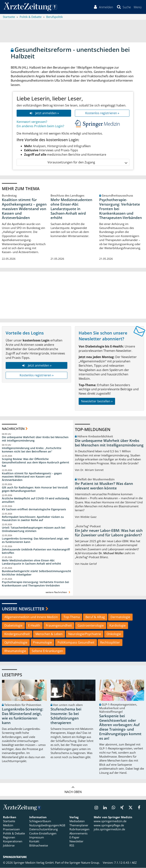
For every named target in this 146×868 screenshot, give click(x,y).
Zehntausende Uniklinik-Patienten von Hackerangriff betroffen (36, 551)
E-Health (34, 626)
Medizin (8, 825)
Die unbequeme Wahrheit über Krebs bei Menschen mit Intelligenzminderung (35, 439)
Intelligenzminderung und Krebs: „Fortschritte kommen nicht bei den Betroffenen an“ (32, 450)
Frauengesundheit (59, 626)
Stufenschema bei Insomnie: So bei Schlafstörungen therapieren (66, 716)
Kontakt (34, 842)
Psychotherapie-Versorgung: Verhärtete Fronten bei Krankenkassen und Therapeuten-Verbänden (121, 209)
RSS (72, 846)
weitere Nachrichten (58, 592)
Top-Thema (72, 617)
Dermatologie (120, 617)
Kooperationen (13, 842)
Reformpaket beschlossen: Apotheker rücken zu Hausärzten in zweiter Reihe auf (33, 519)
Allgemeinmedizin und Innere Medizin (31, 617)
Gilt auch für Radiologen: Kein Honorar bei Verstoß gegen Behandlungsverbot (35, 489)
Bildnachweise (39, 846)
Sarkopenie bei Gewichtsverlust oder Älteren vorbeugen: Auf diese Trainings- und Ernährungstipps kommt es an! (120, 727)
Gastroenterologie (91, 626)
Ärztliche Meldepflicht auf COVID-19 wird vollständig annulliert (36, 500)
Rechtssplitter (110, 643)
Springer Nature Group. (85, 863)
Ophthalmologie (16, 643)
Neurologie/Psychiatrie (85, 634)
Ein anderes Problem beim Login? (40, 126)
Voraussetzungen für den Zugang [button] (87, 163)
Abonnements (78, 834)
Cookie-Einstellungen (43, 834)
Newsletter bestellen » (97, 401)
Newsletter (76, 842)
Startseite (9, 821)
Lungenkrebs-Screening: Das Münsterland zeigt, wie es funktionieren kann (35, 540)
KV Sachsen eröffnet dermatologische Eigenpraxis (34, 509)
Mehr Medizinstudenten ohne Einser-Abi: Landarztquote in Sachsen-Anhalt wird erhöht (71, 209)
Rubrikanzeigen (79, 830)
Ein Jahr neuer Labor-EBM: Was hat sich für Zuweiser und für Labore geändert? (109, 533)
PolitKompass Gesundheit (76, 643)
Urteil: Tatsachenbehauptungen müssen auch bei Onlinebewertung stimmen (34, 530)
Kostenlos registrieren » (102, 113)
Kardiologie (118, 626)
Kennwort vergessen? (32, 122)
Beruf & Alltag (95, 617)
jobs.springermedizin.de (109, 830)
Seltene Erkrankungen (47, 651)
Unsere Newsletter (23, 609)
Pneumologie (42, 643)
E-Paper (74, 838)
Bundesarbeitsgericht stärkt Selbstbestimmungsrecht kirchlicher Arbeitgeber (36, 573)
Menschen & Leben (49, 634)
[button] (137, 7)
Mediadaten (77, 821)
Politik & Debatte (14, 834)
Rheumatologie (15, 651)
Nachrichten (13, 429)
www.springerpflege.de (109, 825)
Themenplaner (79, 825)
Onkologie (114, 634)
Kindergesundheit (17, 634)
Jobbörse (9, 846)
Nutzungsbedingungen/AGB (47, 825)
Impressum (37, 838)
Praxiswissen (11, 830)
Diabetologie (13, 626)
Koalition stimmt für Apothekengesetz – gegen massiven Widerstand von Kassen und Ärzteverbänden (24, 209)
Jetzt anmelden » (44, 113)
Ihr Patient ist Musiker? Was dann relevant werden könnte (104, 486)
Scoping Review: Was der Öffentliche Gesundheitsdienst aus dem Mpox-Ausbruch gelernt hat (36, 463)
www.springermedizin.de (110, 821)
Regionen (9, 838)
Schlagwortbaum (40, 821)
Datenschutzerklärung (43, 830)
